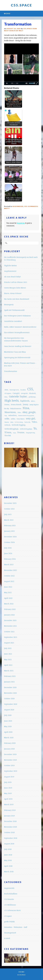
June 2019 (8, 788)
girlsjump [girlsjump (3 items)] (32, 397)
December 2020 (10, 687)
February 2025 (10, 525)
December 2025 (10, 503)
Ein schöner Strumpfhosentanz (17, 332)
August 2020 (9, 710)
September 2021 (11, 637)
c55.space (8, 916)
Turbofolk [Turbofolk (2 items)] (27, 422)
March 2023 (9, 565)
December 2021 (10, 620)
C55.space (21, 5)
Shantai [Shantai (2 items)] (7, 422)
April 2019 (8, 799)
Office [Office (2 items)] (19, 413)
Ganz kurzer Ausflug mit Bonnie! (18, 346)
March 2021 (9, 671)
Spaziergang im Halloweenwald (17, 357)
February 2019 (10, 810)
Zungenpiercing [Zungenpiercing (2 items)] (30, 433)
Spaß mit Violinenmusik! (14, 310)
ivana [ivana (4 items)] (7, 405)
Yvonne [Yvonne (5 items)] (21, 432)
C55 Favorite (9, 899)
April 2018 (8, 866)
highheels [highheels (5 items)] (25, 401)
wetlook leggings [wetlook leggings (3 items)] (26, 429)
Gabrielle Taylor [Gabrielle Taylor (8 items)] (18, 397)
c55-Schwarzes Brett (12, 910)
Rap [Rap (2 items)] (6, 416)
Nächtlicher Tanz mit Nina (15, 352)
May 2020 (8, 726)
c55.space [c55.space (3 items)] (8, 393)
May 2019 (8, 793)
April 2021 (8, 665)
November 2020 (10, 693)
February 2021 (10, 676)
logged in (21, 223)
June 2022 (8, 587)
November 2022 (10, 570)
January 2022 (9, 615)
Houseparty (9, 305)
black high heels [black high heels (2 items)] (14, 390)
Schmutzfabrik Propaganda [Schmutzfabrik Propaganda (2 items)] (26, 416)
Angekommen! (10, 271)
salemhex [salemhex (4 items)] (12, 415)
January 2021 (9, 682)
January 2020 (9, 749)
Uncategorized (10, 933)
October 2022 (9, 576)
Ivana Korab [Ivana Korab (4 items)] (16, 405)
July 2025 (8, 514)
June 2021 (8, 654)
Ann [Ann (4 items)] (6, 390)
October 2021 (9, 632)
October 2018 (9, 832)
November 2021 (10, 626)
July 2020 (8, 715)
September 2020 (11, 704)
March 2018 (9, 872)
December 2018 (10, 821)
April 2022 (8, 598)
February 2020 (10, 743)
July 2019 (8, 782)
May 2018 (8, 860)
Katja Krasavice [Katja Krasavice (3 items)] (16, 409)
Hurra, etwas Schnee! (13, 293)
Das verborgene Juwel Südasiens (17, 316)
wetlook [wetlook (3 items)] (7, 425)
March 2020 (9, 738)
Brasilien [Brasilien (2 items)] (23, 390)
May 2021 (8, 659)
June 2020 (8, 721)
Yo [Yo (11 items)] (35, 429)
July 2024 (8, 548)
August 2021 (9, 643)
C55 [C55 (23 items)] (30, 389)
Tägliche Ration (10, 265)
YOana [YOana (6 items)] (8, 432)
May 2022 (8, 592)
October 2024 (9, 542)
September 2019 (11, 771)
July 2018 (8, 849)
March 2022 (9, 604)
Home (22, 972)
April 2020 (8, 732)
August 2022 (9, 581)
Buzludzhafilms (11, 894)
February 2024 (10, 559)
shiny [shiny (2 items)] (12, 422)
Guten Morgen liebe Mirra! (15, 288)
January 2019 (9, 816)
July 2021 (8, 648)
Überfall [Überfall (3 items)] (8, 436)
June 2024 (8, 553)
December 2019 (10, 754)
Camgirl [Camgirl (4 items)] (16, 393)
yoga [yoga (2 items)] (14, 433)
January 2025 (9, 531)
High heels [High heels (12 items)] (12, 401)
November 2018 (10, 827)
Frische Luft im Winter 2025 (16, 282)
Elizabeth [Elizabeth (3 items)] (32, 393)
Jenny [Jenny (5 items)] (25, 404)
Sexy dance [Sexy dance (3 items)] (21, 419)
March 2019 (9, 804)
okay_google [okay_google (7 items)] (29, 412)
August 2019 (9, 777)
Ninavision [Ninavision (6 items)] (10, 412)
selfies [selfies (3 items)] (13, 419)
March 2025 (9, 520)
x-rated (7, 938)
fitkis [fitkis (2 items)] (6, 397)
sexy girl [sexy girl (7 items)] (30, 419)
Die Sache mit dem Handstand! (17, 299)
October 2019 (9, 765)
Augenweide (18, 206)
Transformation (11, 371)
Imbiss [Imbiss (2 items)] (33, 401)
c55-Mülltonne (10, 905)
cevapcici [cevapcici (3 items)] (24, 393)
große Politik (9, 922)
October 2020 (9, 699)
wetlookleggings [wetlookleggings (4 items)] (11, 429)
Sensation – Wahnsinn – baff (16, 927)
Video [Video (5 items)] (34, 422)
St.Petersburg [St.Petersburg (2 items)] (19, 422)
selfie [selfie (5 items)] (7, 419)
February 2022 (10, 609)
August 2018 (9, 844)
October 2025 (9, 509)
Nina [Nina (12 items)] (26, 408)
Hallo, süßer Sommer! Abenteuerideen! (20, 327)
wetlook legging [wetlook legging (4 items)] (18, 425)
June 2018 (8, 855)
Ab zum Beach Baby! (12, 277)
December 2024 (10, 537)
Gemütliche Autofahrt (13, 321)
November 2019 (10, 760)
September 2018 (11, 838)
